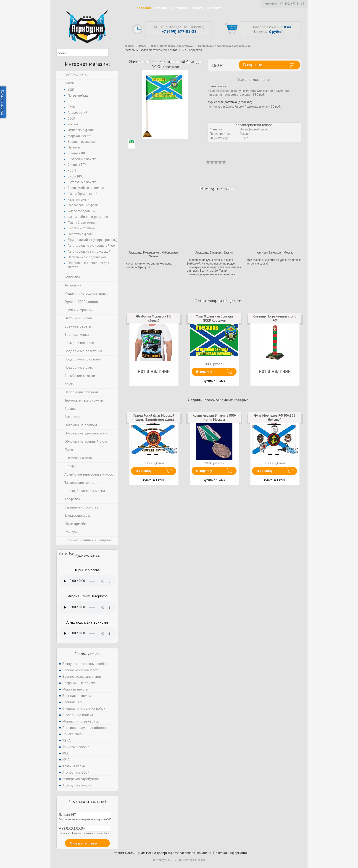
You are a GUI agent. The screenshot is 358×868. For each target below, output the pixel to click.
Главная (144, 8)
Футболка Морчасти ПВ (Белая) (154, 318)
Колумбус (271, 4)
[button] (113, 53)
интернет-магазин (124, 853)
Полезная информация (230, 853)
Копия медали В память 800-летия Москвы (214, 417)
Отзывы (161, 8)
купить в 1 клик (214, 381)
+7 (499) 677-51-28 (292, 4)
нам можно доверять (155, 853)
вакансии (204, 853)
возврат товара (184, 853)
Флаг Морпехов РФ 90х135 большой (275, 417)
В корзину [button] (253, 65)
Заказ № (85, 815)
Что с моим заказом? (87, 801)
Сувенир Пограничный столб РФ (275, 318)
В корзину (204, 372)
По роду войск (87, 653)
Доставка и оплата (187, 8)
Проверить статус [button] (84, 843)
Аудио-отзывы (87, 555)
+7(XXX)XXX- (85, 828)
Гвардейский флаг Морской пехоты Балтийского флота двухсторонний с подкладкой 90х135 (154, 422)
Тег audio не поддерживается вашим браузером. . (87, 581)
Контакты (215, 8)
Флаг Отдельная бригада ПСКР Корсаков (214, 318)
